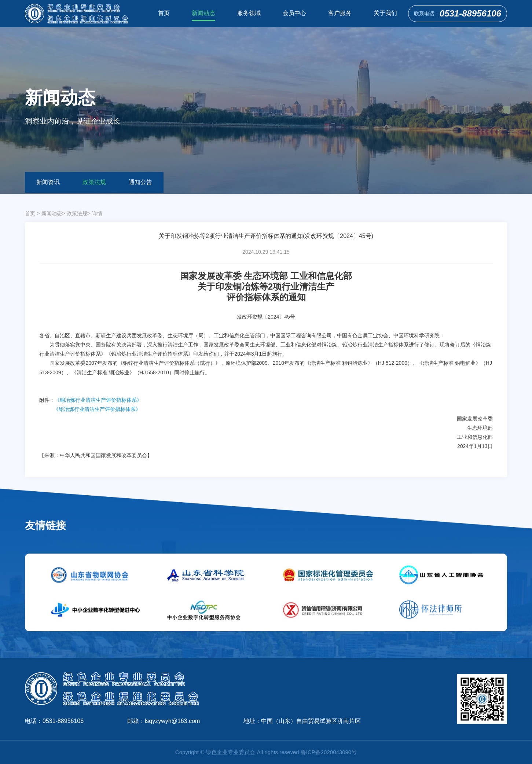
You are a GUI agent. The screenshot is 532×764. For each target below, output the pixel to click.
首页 (31, 213)
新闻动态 (52, 213)
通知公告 (142, 183)
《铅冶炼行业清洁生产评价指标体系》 (97, 409)
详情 (97, 213)
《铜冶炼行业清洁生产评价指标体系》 (98, 400)
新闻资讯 (48, 183)
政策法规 (95, 183)
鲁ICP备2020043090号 (329, 752)
